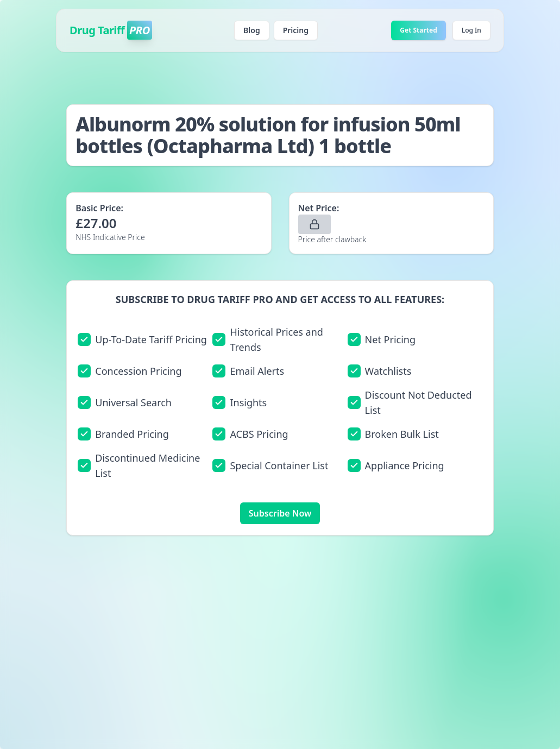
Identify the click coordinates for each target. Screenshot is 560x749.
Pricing (296, 30)
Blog (252, 30)
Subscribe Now (280, 513)
